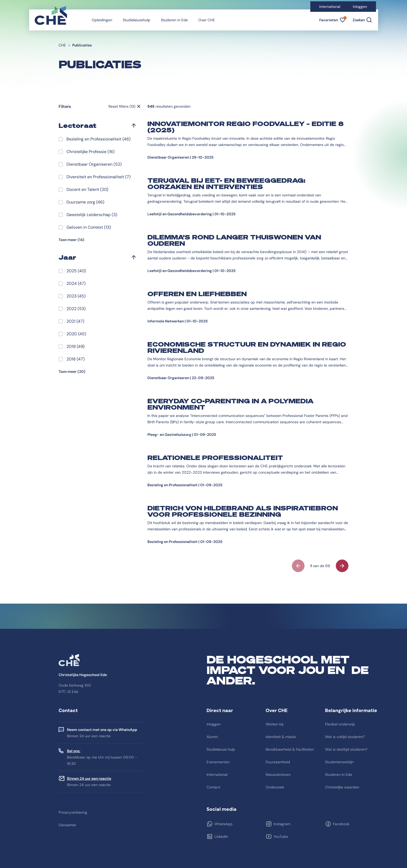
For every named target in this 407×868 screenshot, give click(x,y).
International (330, 7)
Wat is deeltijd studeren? (346, 749)
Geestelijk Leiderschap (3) (92, 215)
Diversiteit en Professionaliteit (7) (99, 177)
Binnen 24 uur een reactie (89, 778)
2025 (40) (76, 271)
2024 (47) (76, 283)
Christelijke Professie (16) (91, 152)
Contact (213, 787)
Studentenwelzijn (339, 762)
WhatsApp (223, 824)
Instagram (282, 824)
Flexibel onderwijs (340, 724)
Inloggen (360, 7)
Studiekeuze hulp (221, 749)
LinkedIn (221, 836)
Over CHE (207, 20)
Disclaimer (67, 825)
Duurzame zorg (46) (85, 202)
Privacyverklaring (73, 812)
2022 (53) (76, 309)
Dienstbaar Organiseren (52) (94, 164)
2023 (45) (76, 296)
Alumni (212, 737)
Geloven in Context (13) (89, 227)
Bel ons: (74, 751)
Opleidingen (102, 20)
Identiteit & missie (281, 737)
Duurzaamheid (278, 762)
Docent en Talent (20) (87, 189)
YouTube (281, 836)
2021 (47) (75, 321)
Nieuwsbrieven (278, 775)
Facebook (341, 824)
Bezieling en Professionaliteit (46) (99, 139)
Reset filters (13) (122, 106)
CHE (62, 45)
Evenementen (218, 762)
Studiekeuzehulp (136, 20)
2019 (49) (76, 346)
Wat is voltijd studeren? (345, 737)
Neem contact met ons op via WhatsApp (102, 730)
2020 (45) (76, 334)
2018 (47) (76, 359)
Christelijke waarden (342, 787)
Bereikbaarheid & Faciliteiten (290, 749)
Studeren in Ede (174, 20)
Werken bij (274, 724)
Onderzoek (275, 787)
